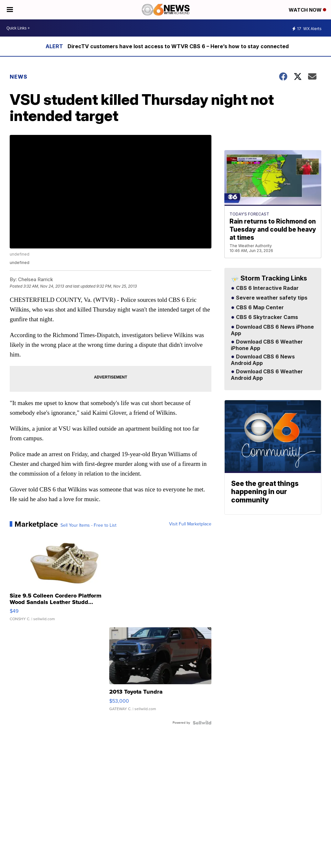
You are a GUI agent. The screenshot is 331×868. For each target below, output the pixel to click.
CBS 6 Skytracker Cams (266, 317)
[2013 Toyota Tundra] (160, 672)
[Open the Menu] (10, 10)
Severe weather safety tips (271, 298)
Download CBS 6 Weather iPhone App (267, 345)
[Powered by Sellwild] (202, 723)
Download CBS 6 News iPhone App (272, 330)
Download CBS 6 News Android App (263, 360)
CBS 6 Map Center (259, 308)
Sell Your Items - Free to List (88, 525)
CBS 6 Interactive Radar (267, 288)
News (19, 77)
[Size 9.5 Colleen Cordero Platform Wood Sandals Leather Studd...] (61, 579)
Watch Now (307, 10)
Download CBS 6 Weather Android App (267, 375)
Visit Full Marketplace (190, 524)
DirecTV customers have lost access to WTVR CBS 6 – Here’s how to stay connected (178, 46)
